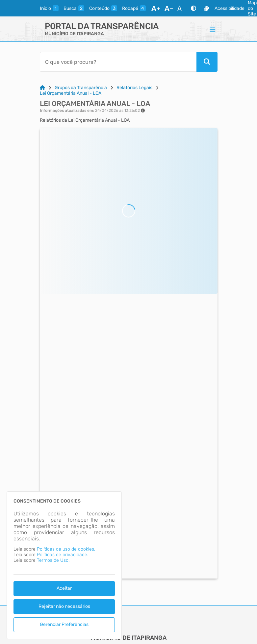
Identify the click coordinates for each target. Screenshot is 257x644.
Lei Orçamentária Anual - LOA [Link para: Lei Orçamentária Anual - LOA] (71, 93)
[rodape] (134, 8)
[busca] (74, 8)
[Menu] (213, 29)
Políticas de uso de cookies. (66, 549)
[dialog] (64, 565)
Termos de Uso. (53, 560)
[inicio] (49, 8)
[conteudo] (103, 8)
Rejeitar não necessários (64, 606)
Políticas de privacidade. (63, 555)
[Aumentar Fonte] (156, 8)
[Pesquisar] (207, 62)
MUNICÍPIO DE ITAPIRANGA (74, 34)
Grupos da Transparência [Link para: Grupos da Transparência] (81, 88)
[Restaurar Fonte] (181, 8)
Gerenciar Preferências (64, 624)
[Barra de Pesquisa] (118, 62)
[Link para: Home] (42, 88)
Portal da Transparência (102, 26)
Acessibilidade (230, 8)
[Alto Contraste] (193, 8)
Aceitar (64, 588)
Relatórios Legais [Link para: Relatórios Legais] (134, 88)
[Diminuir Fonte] (169, 8)
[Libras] (206, 8)
